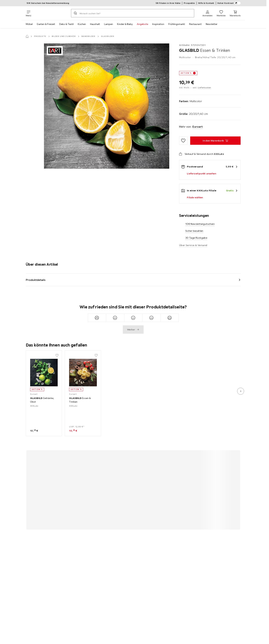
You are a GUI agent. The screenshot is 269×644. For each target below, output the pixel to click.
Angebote (142, 24)
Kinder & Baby (125, 24)
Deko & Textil (66, 24)
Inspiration (158, 24)
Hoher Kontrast (229, 3)
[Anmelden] (208, 13)
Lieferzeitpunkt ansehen (202, 174)
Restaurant (195, 24)
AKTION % (186, 73)
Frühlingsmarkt (177, 24)
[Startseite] (27, 36)
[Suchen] (75, 13)
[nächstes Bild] (241, 391)
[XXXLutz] (51, 13)
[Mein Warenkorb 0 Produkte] (235, 13)
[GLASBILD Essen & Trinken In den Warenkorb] (215, 141)
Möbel (29, 24)
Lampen (109, 24)
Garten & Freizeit (46, 24)
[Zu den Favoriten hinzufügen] (183, 141)
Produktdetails (36, 280)
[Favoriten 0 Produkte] (221, 13)
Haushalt (95, 24)
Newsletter (212, 24)
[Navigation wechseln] (28, 13)
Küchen (82, 24)
